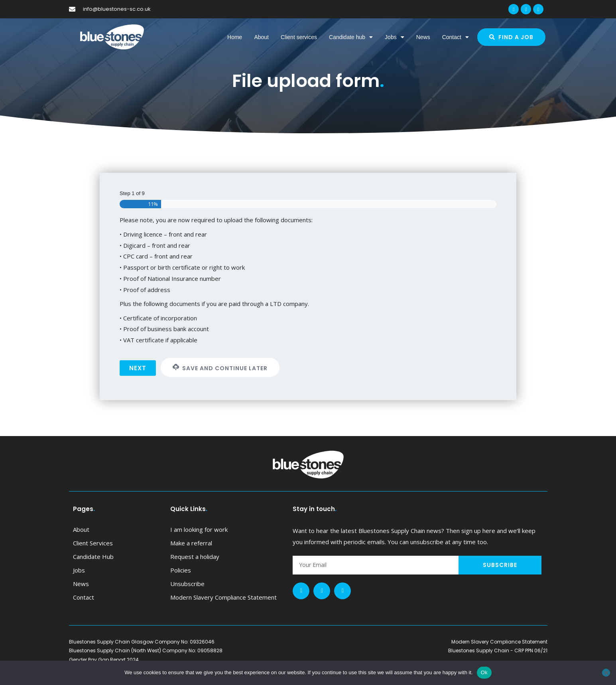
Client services (299, 37)
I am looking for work (199, 529)
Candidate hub (351, 37)
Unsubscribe (187, 584)
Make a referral (191, 543)
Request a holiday (195, 557)
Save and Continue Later (220, 368)
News (423, 37)
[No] (606, 673)
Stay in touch (315, 509)
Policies (181, 570)
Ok (484, 672)
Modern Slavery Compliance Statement (223, 597)
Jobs (395, 37)
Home (235, 37)
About (261, 37)
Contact (456, 37)
